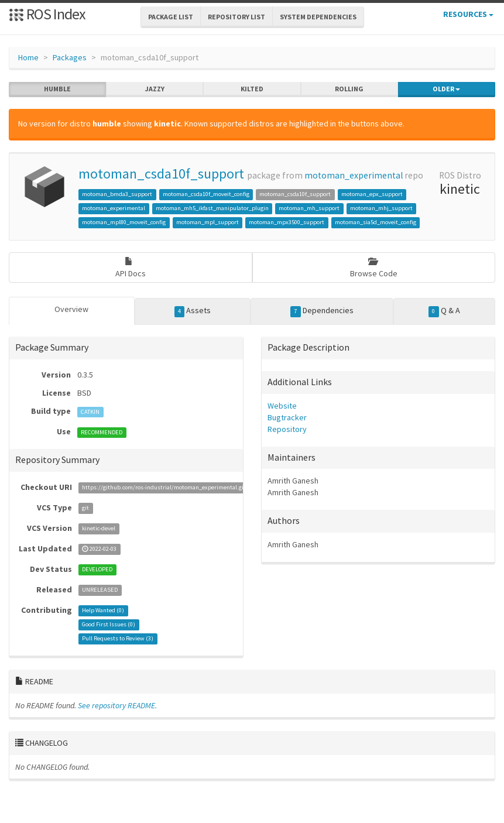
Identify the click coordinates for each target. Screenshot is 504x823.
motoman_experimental (354, 175)
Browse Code (374, 268)
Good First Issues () (109, 625)
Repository (287, 429)
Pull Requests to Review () (118, 639)
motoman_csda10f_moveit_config (206, 194)
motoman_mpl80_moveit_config (124, 222)
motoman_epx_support (372, 194)
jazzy (155, 89)
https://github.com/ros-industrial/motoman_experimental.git (164, 488)
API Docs (131, 268)
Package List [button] (171, 17)
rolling (349, 89)
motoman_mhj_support (381, 208)
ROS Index (47, 14)
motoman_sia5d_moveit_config (376, 222)
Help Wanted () (103, 611)
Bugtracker (287, 417)
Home (28, 57)
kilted (252, 89)
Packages (70, 57)
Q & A (444, 311)
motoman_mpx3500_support (287, 222)
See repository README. (117, 705)
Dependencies (322, 311)
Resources (468, 14)
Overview (71, 309)
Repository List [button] (236, 17)
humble (57, 89)
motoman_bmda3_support (117, 194)
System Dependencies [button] (318, 17)
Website (282, 406)
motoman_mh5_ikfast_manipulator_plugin (212, 208)
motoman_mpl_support (208, 222)
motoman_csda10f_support (161, 174)
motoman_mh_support (309, 208)
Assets (193, 311)
